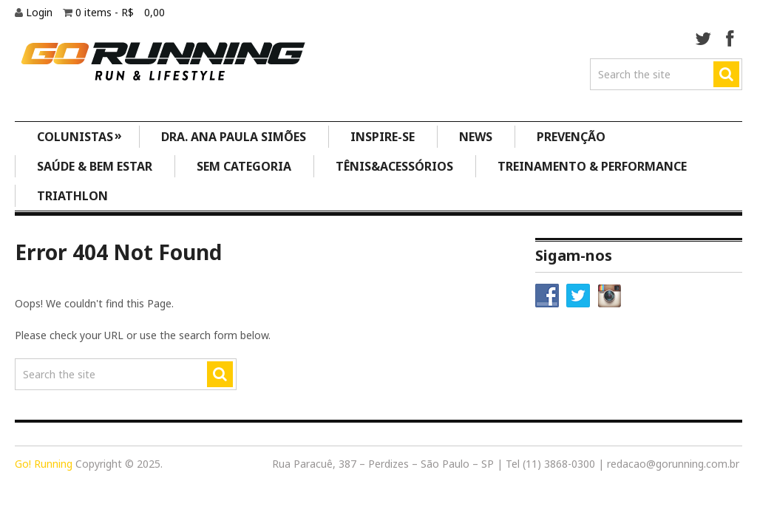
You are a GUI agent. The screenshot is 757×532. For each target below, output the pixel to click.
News (476, 137)
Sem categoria (244, 166)
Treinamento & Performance (592, 166)
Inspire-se (383, 137)
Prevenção (571, 137)
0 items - (120, 12)
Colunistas (80, 136)
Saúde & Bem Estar (95, 166)
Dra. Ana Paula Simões (234, 137)
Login (41, 12)
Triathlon (72, 196)
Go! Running (44, 464)
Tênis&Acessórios (394, 166)
